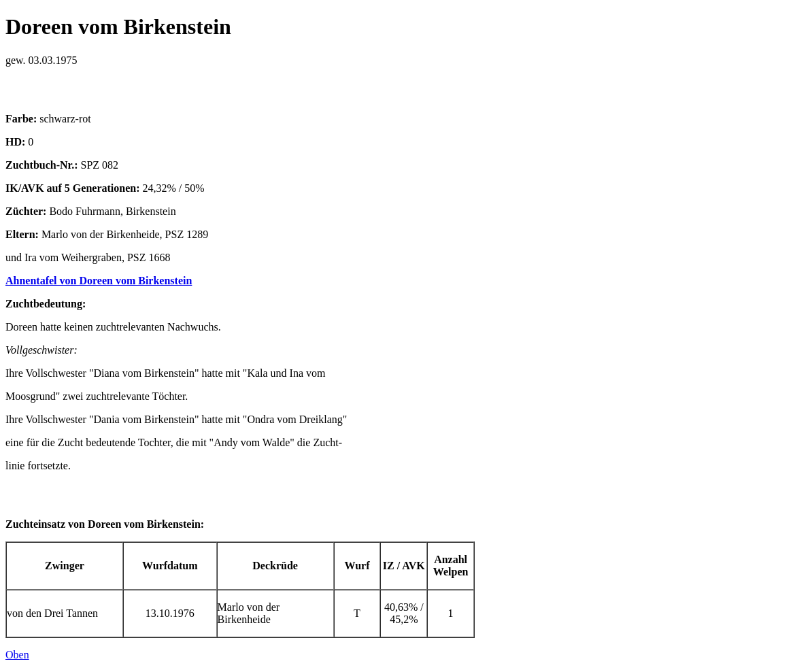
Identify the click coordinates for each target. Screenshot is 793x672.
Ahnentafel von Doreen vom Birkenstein (99, 281)
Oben (17, 655)
